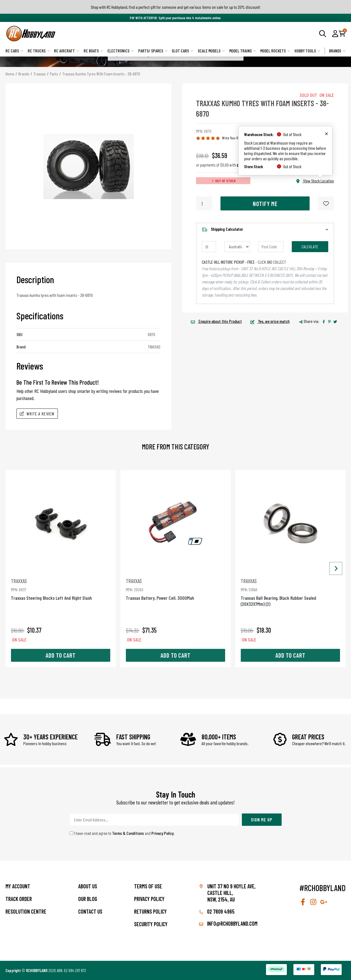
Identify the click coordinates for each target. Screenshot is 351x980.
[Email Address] (154, 820)
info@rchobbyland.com (228, 923)
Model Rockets (275, 51)
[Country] (237, 247)
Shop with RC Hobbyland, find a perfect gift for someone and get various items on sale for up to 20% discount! (176, 7)
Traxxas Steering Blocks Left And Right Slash (61, 589)
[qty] (209, 247)
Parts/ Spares (153, 51)
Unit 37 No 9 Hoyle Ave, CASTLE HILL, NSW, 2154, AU (231, 893)
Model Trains (243, 51)
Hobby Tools (307, 51)
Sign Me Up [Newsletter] (262, 820)
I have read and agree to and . (122, 833)
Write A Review (37, 414)
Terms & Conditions (128, 833)
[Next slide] (336, 569)
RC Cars (14, 51)
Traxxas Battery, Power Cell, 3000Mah (175, 589)
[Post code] (271, 247)
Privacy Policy (162, 833)
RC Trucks (39, 51)
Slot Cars (182, 51)
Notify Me (265, 204)
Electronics (121, 51)
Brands (337, 51)
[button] (335, 33)
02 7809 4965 (217, 911)
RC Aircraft (67, 51)
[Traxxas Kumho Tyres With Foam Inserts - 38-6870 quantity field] (204, 203)
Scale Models (211, 51)
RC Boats (93, 51)
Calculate (310, 247)
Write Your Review (234, 138)
